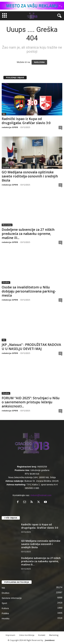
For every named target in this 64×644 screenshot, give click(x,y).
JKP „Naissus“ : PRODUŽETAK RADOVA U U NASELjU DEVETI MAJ (31, 347)
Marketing (54, 635)
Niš (4, 114)
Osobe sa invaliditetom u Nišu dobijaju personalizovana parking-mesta (29, 291)
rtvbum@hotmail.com (41, 495)
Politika (5, 613)
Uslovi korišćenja (27, 635)
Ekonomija (7, 225)
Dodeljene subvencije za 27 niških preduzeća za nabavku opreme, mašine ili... (28, 234)
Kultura (5, 608)
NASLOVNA (39, 62)
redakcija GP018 (10, 127)
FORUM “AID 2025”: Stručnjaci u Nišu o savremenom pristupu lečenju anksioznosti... (31, 402)
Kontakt (42, 635)
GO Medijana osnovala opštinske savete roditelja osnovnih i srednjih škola (30, 176)
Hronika (6, 619)
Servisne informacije (12, 598)
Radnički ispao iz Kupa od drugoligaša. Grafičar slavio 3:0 (26, 121)
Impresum (10, 635)
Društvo (6, 167)
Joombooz (50, 640)
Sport (4, 603)
